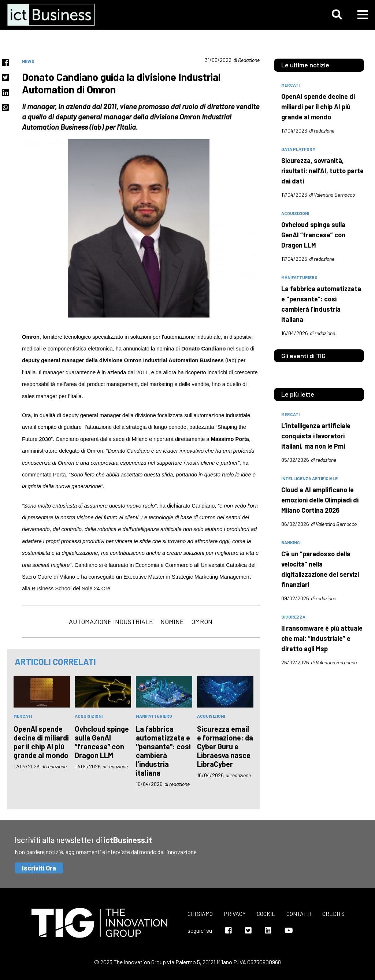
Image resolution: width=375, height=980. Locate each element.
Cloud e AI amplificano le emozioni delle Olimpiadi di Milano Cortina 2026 (320, 500)
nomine (172, 621)
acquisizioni (89, 716)
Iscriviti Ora (39, 868)
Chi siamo (200, 914)
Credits (333, 914)
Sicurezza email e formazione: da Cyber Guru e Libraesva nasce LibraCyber (225, 746)
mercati (23, 716)
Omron (202, 621)
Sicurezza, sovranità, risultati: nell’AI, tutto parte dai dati (322, 171)
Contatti (299, 914)
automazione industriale (111, 621)
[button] (337, 15)
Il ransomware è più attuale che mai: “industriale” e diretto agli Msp (322, 638)
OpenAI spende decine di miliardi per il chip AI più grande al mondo (41, 742)
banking (291, 542)
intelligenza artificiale (309, 478)
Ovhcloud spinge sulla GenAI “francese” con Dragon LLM (102, 742)
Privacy (235, 914)
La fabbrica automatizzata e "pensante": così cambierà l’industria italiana (163, 751)
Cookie (266, 914)
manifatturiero (154, 716)
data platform (298, 149)
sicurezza (293, 617)
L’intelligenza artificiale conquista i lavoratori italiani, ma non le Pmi (316, 436)
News (28, 61)
